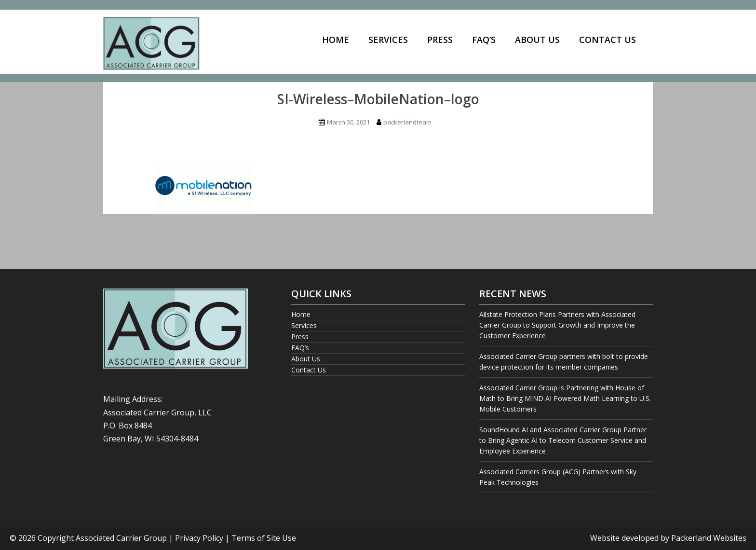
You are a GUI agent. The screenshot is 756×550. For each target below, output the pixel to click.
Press (440, 40)
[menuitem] (336, 40)
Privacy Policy (199, 538)
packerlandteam (407, 122)
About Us (537, 40)
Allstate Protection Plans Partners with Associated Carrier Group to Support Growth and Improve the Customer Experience (557, 325)
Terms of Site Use (264, 538)
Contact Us (607, 40)
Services (388, 40)
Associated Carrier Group (121, 538)
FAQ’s (484, 40)
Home (336, 40)
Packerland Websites (709, 538)
